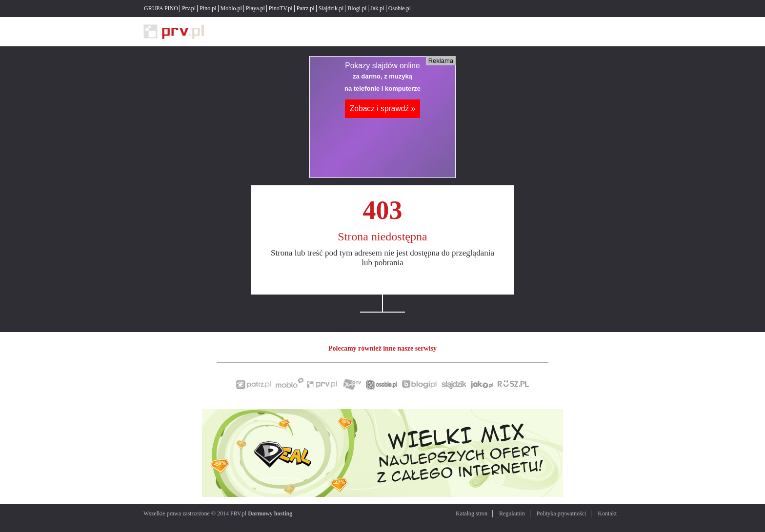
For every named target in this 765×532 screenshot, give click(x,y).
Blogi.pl (357, 8)
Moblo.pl (231, 8)
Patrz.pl (306, 8)
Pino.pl (208, 8)
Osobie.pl (400, 8)
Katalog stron (472, 513)
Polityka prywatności (562, 513)
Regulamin (512, 513)
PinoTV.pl (281, 8)
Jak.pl (377, 8)
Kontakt (607, 513)
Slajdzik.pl (331, 8)
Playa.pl (255, 8)
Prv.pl (189, 8)
